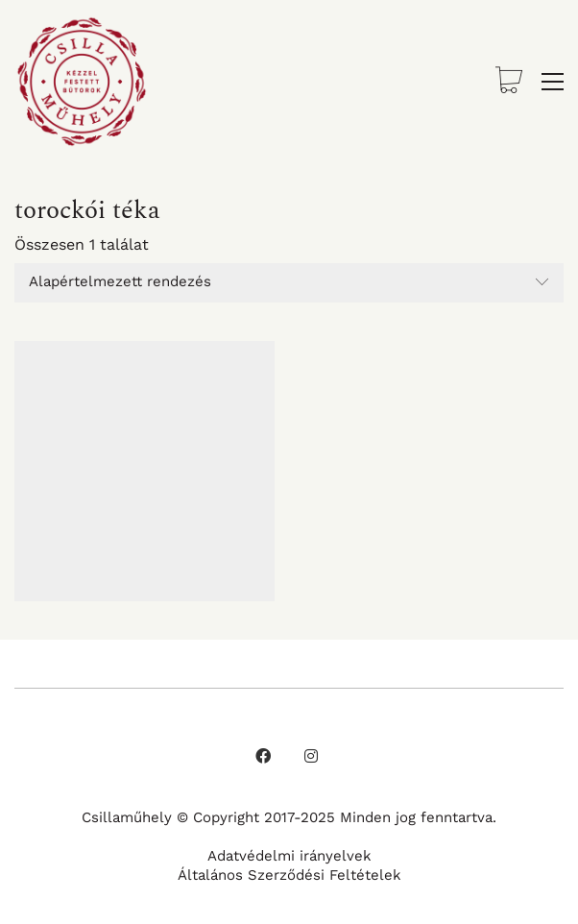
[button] (553, 82)
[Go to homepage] (82, 82)
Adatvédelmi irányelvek (289, 856)
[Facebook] (263, 756)
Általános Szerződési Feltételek (289, 875)
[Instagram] (311, 756)
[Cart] (509, 82)
